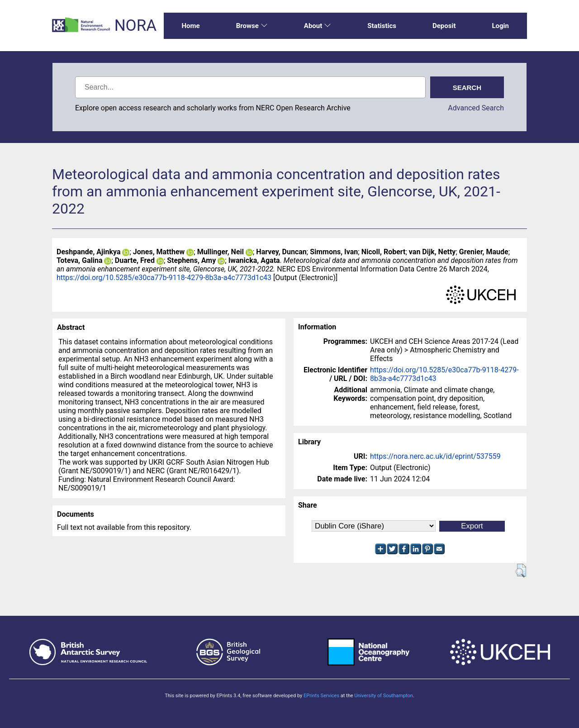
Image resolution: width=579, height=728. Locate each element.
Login (500, 26)
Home (191, 26)
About (318, 26)
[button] (521, 571)
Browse (252, 26)
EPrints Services (321, 696)
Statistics (382, 26)
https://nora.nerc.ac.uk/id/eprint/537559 (435, 456)
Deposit (444, 26)
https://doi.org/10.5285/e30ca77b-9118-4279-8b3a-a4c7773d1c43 (164, 278)
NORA (135, 26)
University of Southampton (384, 696)
